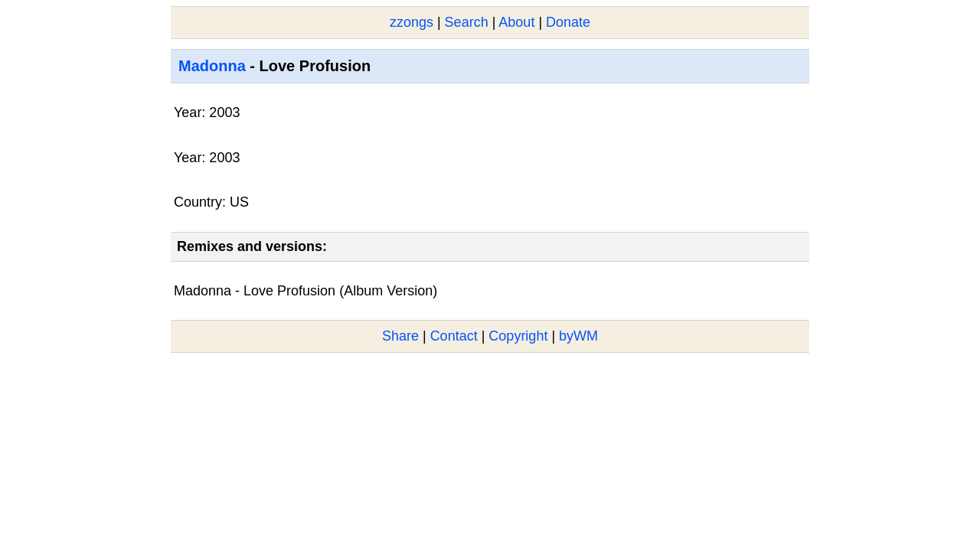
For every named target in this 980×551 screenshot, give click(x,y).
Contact (454, 336)
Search (467, 22)
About (516, 22)
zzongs (412, 22)
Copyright (518, 336)
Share (400, 336)
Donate (568, 22)
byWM (578, 336)
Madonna (212, 66)
